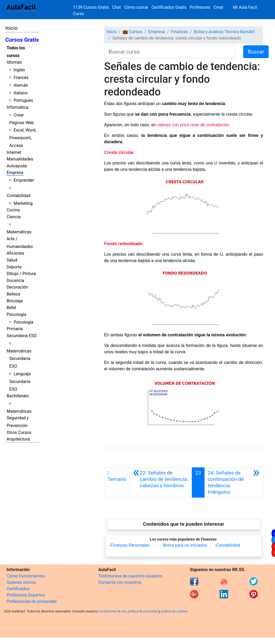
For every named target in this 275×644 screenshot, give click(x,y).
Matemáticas (19, 232)
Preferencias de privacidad (32, 601)
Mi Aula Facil (245, 7)
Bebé (11, 308)
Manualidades (20, 159)
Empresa (15, 173)
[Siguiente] (234, 482)
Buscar (256, 52)
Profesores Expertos (26, 595)
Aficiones (15, 253)
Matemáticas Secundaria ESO (19, 359)
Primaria (15, 329)
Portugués (23, 100)
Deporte (14, 267)
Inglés (19, 70)
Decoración (17, 287)
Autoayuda (17, 166)
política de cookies (174, 611)
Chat (116, 7)
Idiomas (14, 62)
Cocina (13, 210)
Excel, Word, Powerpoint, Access (23, 138)
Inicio (11, 28)
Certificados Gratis (169, 7)
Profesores (200, 7)
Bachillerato (18, 396)
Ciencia (14, 217)
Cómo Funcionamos (26, 576)
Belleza (13, 294)
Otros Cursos (19, 432)
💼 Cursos (132, 32)
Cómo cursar (136, 7)
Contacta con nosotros (120, 582)
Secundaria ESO (22, 336)
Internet (14, 152)
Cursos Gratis (22, 40)
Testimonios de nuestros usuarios (130, 576)
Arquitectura (18, 439)
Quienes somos (21, 582)
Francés (21, 78)
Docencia (15, 280)
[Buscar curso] (170, 52)
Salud (12, 260)
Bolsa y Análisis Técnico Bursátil (224, 32)
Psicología (16, 314)
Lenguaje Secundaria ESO (20, 382)
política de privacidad (143, 611)
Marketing (23, 203)
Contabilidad (19, 196)
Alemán (21, 85)
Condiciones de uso (113, 611)
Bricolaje (15, 301)
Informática (17, 107)
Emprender (24, 180)
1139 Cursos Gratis (91, 7)
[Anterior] (161, 482)
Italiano (21, 93)
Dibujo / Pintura (21, 274)
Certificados (18, 589)
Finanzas (179, 32)
